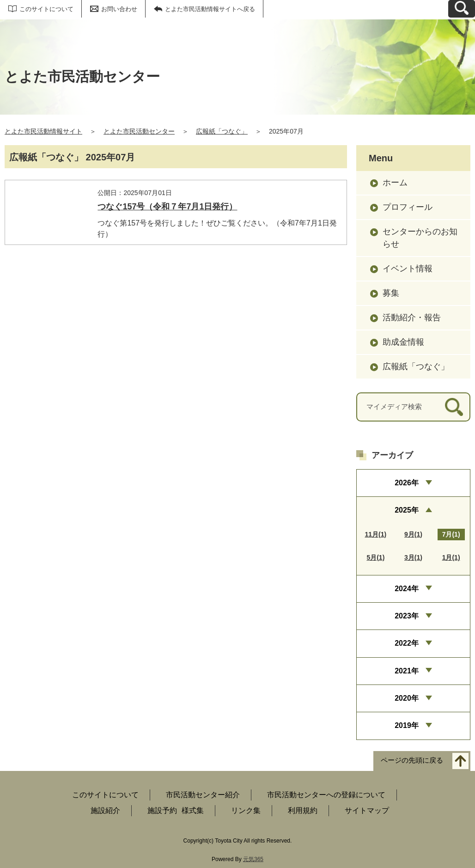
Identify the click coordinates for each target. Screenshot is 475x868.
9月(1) (413, 534)
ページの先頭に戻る (412, 760)
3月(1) (413, 557)
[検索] (454, 407)
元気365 (253, 859)
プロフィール (408, 207)
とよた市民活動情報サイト (43, 131)
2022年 (407, 643)
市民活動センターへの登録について (326, 795)
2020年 (407, 698)
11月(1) (376, 534)
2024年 (407, 589)
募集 (391, 293)
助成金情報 (403, 342)
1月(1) (451, 557)
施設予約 (162, 810)
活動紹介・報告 (412, 318)
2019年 (407, 725)
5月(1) (375, 557)
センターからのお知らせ (420, 238)
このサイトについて (46, 9)
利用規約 (303, 810)
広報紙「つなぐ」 (222, 131)
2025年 (407, 510)
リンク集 (246, 810)
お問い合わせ (119, 9)
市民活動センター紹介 (203, 795)
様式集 (193, 810)
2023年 (407, 616)
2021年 (407, 671)
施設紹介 (105, 810)
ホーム (395, 183)
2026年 (407, 483)
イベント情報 (408, 269)
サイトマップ (367, 810)
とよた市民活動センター (139, 131)
